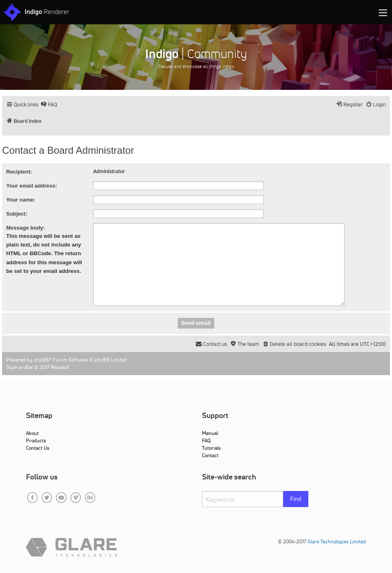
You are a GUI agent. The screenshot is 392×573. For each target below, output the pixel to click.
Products (36, 440)
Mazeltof (60, 367)
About (32, 433)
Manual (210, 433)
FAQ (206, 440)
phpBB (41, 360)
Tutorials (211, 448)
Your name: (21, 200)
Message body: (26, 228)
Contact (210, 455)
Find (296, 499)
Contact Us (38, 448)
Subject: (17, 214)
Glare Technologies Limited (337, 541)
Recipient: (19, 172)
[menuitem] (49, 105)
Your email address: (32, 186)
